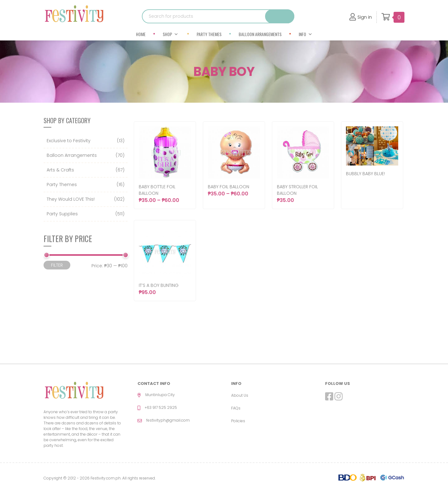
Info (306, 34)
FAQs (236, 408)
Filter (57, 265)
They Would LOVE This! (71, 199)
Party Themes (209, 34)
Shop (170, 34)
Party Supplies (62, 214)
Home (141, 34)
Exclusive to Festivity (69, 141)
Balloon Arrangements (260, 34)
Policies (238, 421)
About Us (240, 395)
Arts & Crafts (60, 170)
